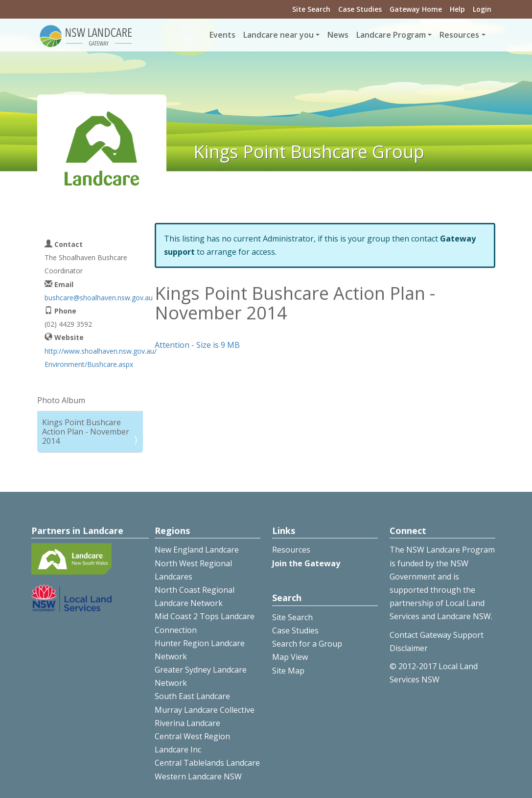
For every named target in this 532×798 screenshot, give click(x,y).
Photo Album (61, 400)
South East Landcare (192, 696)
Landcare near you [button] (278, 35)
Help (457, 9)
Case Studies (360, 9)
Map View (290, 657)
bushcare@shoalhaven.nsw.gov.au (99, 298)
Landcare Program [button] (391, 35)
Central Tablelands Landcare (207, 763)
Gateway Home (416, 9)
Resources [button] (459, 35)
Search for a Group (307, 644)
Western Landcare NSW (198, 776)
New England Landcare (197, 550)
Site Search (311, 9)
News (338, 35)
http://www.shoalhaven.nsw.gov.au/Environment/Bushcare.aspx (101, 358)
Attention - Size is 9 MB (197, 345)
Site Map (288, 671)
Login (482, 9)
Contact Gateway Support (437, 635)
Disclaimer (409, 648)
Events (222, 35)
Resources (291, 550)
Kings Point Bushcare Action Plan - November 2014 (86, 432)
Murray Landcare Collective (205, 710)
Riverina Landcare (187, 723)
